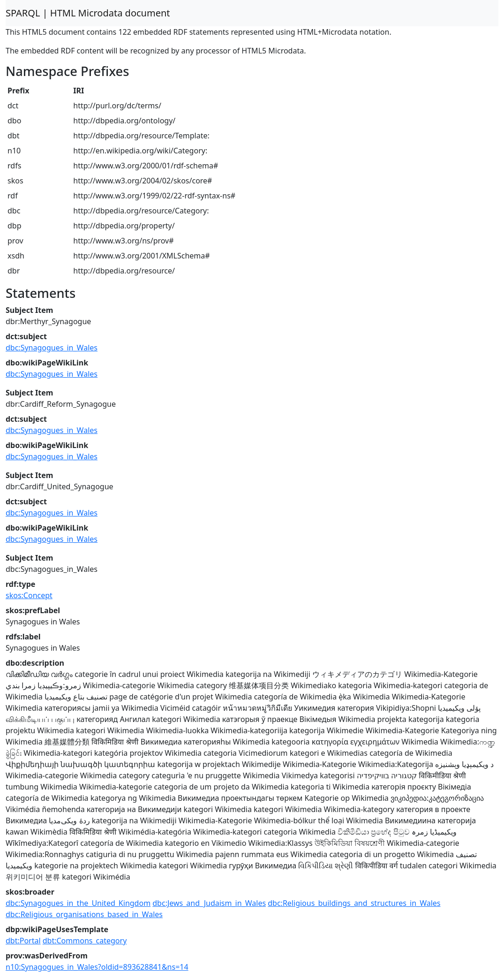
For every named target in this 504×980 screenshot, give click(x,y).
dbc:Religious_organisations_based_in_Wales (84, 914)
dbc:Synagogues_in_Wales (52, 348)
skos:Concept (29, 595)
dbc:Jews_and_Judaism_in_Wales (209, 903)
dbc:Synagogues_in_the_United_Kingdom (78, 903)
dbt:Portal (23, 941)
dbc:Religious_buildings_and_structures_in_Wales (354, 903)
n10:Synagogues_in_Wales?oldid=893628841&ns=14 (97, 967)
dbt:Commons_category (85, 941)
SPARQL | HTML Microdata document (88, 13)
